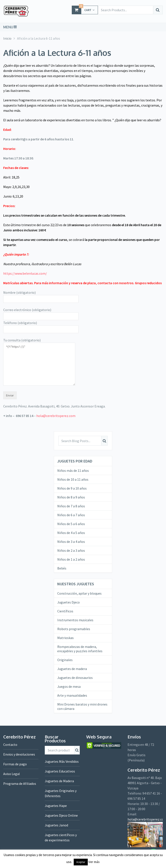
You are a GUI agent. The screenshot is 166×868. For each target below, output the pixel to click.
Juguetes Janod (56, 825)
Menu (8, 27)
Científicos (65, 611)
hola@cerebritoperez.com (56, 416)
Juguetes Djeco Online (61, 815)
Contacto (10, 745)
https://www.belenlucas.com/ (25, 273)
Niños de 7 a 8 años (71, 506)
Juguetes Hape (56, 806)
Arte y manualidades (72, 695)
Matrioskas (65, 638)
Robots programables (74, 629)
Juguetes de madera (72, 669)
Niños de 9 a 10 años (72, 488)
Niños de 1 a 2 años (71, 559)
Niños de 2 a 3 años (71, 550)
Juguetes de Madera (59, 781)
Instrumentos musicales (75, 620)
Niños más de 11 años (73, 471)
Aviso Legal (12, 774)
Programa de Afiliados (20, 784)
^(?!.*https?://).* (39, 364)
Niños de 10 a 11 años (73, 479)
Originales (65, 660)
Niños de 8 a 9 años (71, 497)
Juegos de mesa (69, 686)
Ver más (94, 862)
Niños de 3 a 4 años (71, 542)
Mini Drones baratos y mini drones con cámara (82, 706)
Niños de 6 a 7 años (71, 515)
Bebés (62, 568)
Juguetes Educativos (60, 771)
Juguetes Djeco (69, 602)
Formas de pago (15, 764)
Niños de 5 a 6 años (71, 524)
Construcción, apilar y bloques (79, 593)
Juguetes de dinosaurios (75, 678)
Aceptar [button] (81, 862)
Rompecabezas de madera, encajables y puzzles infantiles (80, 649)
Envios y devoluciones (19, 754)
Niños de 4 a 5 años (71, 533)
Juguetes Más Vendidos (62, 761)
